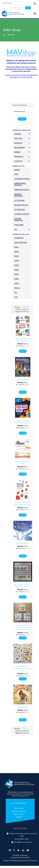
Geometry (18, 143)
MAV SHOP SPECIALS (21, 205)
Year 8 (17, 279)
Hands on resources (18, 195)
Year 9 (17, 283)
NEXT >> (26, 307)
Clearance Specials (22, 179)
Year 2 (17, 252)
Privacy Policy (26, 857)
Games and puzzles (22, 190)
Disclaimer (17, 855)
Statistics (18, 161)
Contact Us (13, 8)
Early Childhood (21, 243)
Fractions (18, 138)
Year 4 (17, 261)
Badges (17, 170)
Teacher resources (18, 219)
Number (17, 152)
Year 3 (17, 256)
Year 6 (17, 270)
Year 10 (17, 288)
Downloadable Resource (20, 184)
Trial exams (19, 225)
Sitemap (24, 855)
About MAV (19, 808)
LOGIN (28, 8)
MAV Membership (19, 811)
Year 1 (17, 247)
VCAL (16, 297)
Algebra (18, 134)
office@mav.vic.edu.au (23, 842)
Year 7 (17, 274)
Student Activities (22, 214)
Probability (19, 157)
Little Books (19, 200)
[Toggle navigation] (35, 14)
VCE (16, 229)
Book (16, 174)
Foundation (19, 238)
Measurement (20, 148)
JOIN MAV (21, 8)
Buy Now (23, 351)
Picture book (19, 210)
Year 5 (17, 265)
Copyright (14, 857)
